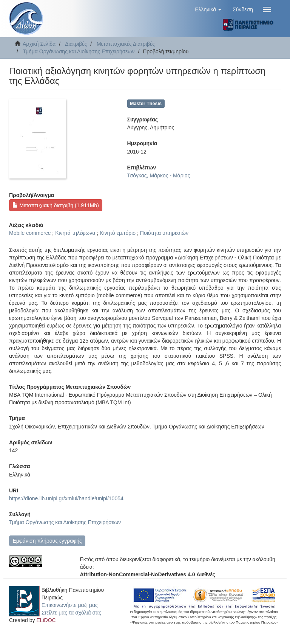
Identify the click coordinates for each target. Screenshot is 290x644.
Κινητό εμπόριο (118, 233)
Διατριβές (76, 44)
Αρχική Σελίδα (39, 44)
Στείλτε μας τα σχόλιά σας (71, 613)
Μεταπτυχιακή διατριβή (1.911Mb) (56, 205)
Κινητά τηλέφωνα (75, 233)
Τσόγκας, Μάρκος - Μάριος (159, 175)
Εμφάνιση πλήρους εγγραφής (47, 541)
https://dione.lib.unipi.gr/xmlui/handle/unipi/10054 (66, 498)
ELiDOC (46, 620)
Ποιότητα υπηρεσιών (164, 233)
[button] (208, 9)
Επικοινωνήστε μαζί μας (70, 605)
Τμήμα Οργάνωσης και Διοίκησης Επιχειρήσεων (79, 51)
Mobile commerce (30, 233)
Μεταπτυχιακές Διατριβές (126, 44)
